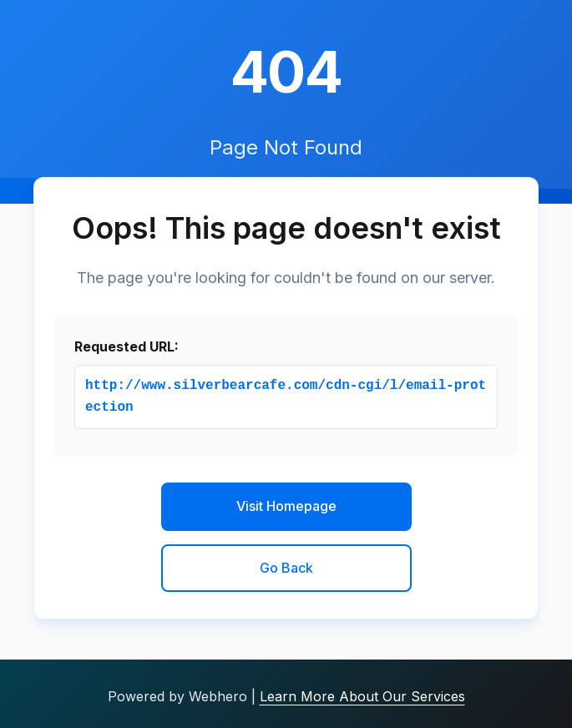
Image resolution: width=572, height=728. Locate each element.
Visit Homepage (286, 506)
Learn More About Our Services (362, 696)
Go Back (286, 568)
